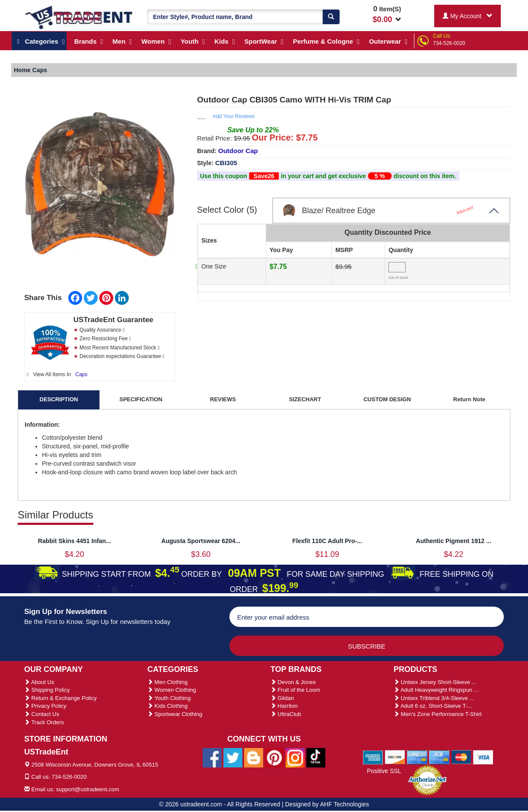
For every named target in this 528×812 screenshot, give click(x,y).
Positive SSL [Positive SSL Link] (384, 771)
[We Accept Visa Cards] (483, 757)
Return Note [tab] (469, 399)
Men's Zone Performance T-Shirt (438, 714)
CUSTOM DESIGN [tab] (387, 399)
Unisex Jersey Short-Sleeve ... (435, 682)
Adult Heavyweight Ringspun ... (436, 690)
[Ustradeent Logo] (79, 17)
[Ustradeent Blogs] (254, 757)
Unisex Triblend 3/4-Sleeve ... (434, 698)
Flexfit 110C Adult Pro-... (327, 541)
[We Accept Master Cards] (461, 757)
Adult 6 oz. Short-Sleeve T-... (433, 706)
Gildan (282, 698)
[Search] (331, 17)
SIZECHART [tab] (305, 399)
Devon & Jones (293, 682)
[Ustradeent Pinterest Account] (274, 757)
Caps (81, 374)
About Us (39, 682)
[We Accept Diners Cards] (417, 757)
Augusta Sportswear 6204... (201, 541)
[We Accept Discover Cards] (395, 757)
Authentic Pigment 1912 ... (454, 541)
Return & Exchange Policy (60, 698)
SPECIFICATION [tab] (141, 399)
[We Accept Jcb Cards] (439, 757)
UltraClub (286, 714)
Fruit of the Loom (295, 690)
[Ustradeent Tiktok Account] (316, 757)
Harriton (284, 706)
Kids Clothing (167, 706)
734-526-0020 (449, 43)
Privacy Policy (45, 706)
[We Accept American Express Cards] (373, 757)
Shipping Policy (47, 690)
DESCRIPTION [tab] (59, 399)
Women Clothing (172, 690)
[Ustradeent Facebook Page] (212, 757)
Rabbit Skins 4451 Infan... (75, 541)
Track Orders (44, 722)
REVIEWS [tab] (223, 399)
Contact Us (42, 714)
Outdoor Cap (238, 151)
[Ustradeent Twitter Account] (233, 757)
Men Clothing (167, 682)
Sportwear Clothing (175, 714)
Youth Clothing (169, 698)
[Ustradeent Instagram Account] (295, 757)
